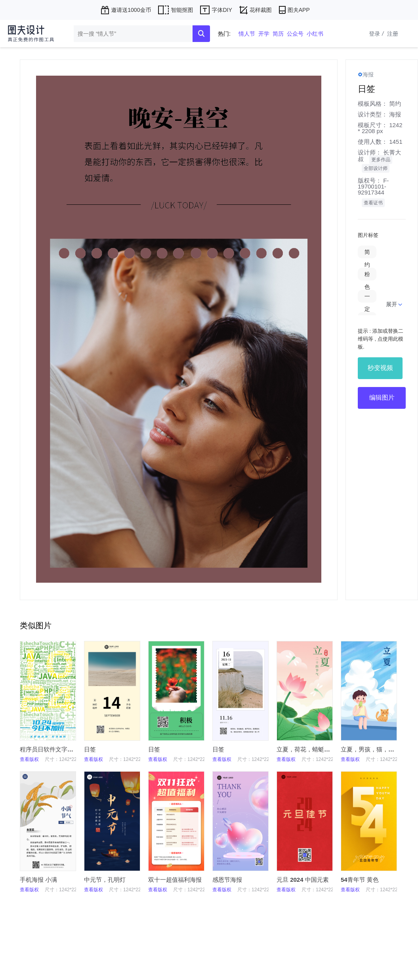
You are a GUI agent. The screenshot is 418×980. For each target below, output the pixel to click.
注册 (393, 34)
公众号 (295, 34)
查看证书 (373, 203)
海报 (395, 114)
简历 (278, 34)
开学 (264, 34)
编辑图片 (382, 398)
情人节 (247, 34)
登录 (377, 34)
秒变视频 (380, 368)
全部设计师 (376, 168)
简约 (395, 104)
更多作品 (381, 160)
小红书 (315, 34)
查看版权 (29, 759)
